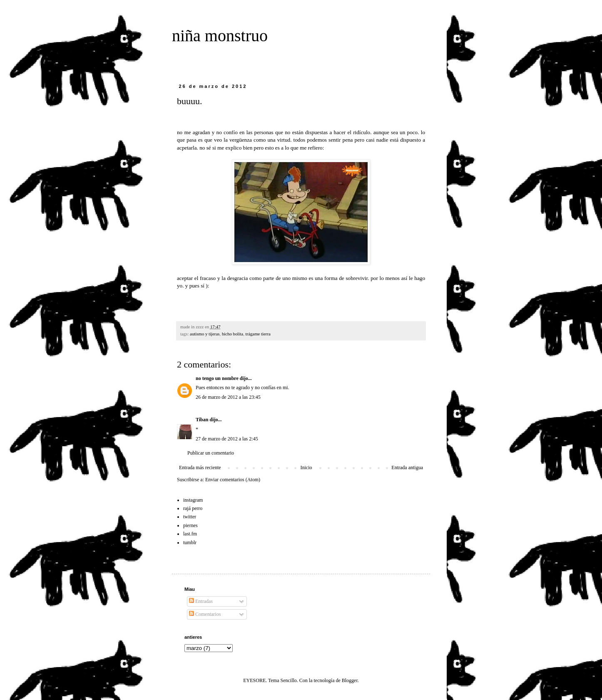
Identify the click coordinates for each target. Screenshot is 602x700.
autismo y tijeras (205, 334)
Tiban (202, 420)
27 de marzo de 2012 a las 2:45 (227, 439)
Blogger (350, 680)
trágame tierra (258, 334)
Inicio (306, 467)
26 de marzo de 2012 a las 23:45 (228, 397)
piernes (190, 525)
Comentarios (205, 614)
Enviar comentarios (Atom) (233, 480)
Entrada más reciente (200, 467)
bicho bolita (233, 334)
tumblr (190, 542)
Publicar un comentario (211, 453)
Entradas (201, 601)
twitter (190, 517)
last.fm (190, 534)
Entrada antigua (407, 467)
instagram (193, 500)
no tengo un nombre (217, 378)
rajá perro (193, 508)
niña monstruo (220, 36)
